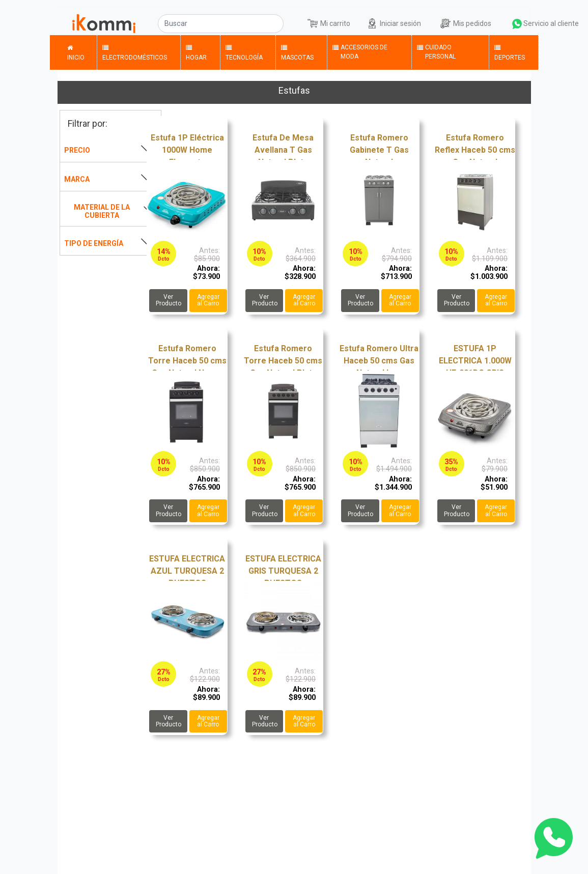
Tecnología (244, 52)
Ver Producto (169, 300)
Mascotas (297, 52)
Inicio (76, 52)
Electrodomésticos (135, 52)
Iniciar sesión (408, 23)
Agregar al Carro (208, 300)
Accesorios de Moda (360, 51)
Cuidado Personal (436, 51)
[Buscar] (221, 24)
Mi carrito (335, 23)
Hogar (196, 52)
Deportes (510, 52)
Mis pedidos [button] (472, 23)
